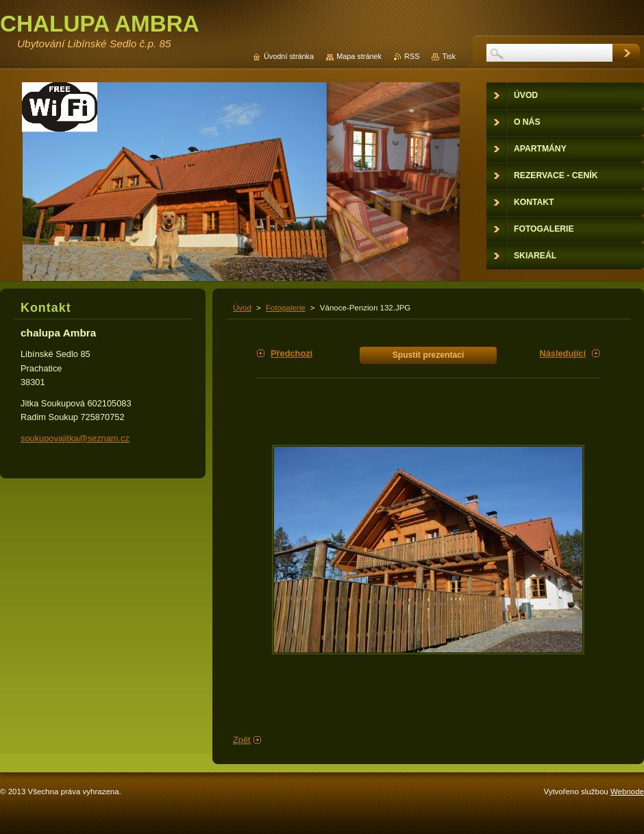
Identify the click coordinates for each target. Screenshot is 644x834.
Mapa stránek (359, 56)
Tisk (449, 56)
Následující (562, 353)
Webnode (627, 792)
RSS (412, 56)
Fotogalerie (286, 308)
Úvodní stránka (289, 56)
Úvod (242, 308)
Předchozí (292, 353)
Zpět (242, 740)
